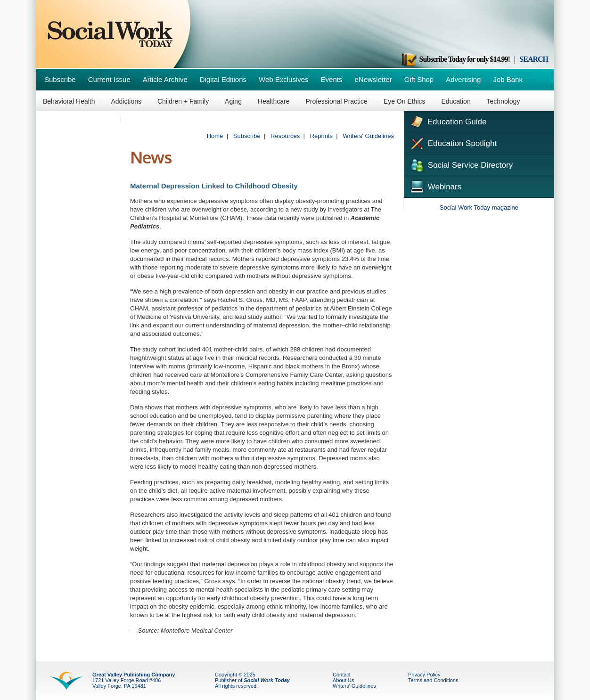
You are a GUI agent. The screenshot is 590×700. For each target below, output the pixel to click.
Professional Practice (336, 101)
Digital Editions (223, 79)
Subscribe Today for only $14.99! (455, 59)
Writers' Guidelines (369, 136)
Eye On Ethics (405, 101)
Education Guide (447, 121)
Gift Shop (419, 79)
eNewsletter (373, 79)
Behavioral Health (69, 101)
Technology (504, 101)
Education (456, 101)
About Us (343, 680)
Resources (285, 136)
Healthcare (274, 101)
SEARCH (534, 59)
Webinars (435, 186)
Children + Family (183, 101)
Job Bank (508, 79)
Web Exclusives (284, 79)
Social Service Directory (461, 164)
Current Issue (109, 79)
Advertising (463, 79)
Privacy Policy (424, 675)
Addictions (126, 101)
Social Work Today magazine (479, 208)
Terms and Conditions (433, 680)
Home (215, 136)
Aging (233, 101)
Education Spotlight (453, 143)
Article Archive (165, 79)
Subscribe (60, 79)
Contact (342, 675)
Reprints (321, 136)
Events (332, 79)
